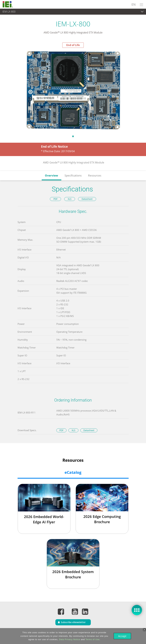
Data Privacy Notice (69, 639)
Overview (52, 175)
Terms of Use (92, 639)
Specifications (73, 175)
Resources (95, 175)
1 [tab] (73, 136)
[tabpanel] (73, 90)
